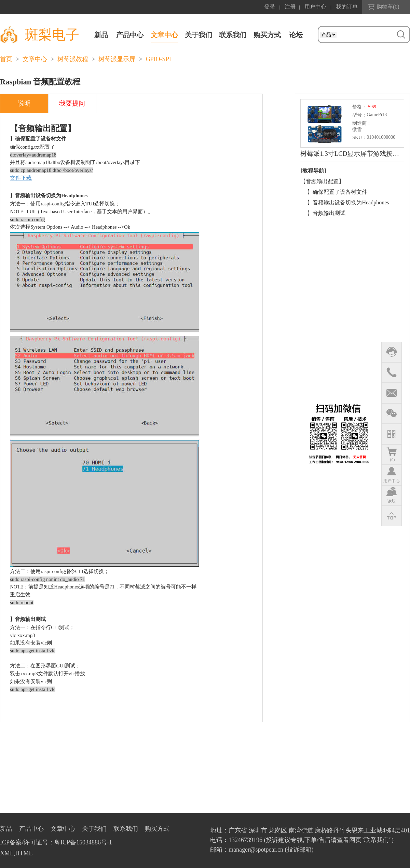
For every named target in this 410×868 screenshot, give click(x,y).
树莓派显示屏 (117, 59)
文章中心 (164, 35)
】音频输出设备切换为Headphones (348, 202)
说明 (24, 103)
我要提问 (72, 103)
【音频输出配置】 (322, 181)
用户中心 (315, 7)
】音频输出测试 (326, 213)
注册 (290, 7)
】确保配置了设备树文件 (337, 192)
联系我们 (233, 35)
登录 (270, 7)
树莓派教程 (73, 59)
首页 (6, 59)
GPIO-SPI (159, 59)
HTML (24, 853)
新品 (101, 35)
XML (7, 853)
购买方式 (267, 35)
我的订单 (347, 7)
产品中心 (130, 35)
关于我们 (199, 35)
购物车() (388, 7)
